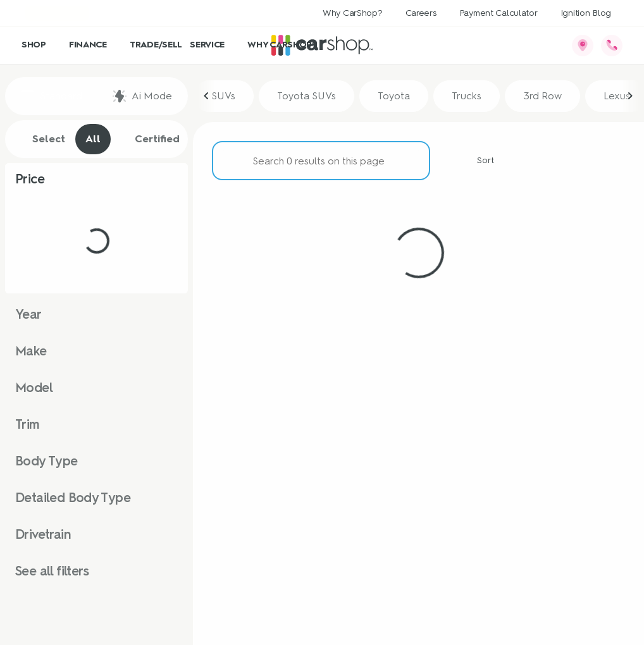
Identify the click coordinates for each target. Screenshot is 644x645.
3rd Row (542, 96)
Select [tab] (42, 139)
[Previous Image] (207, 96)
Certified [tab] (150, 139)
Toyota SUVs (307, 96)
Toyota (394, 96)
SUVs (223, 96)
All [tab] (93, 139)
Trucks (467, 96)
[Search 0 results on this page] (321, 161)
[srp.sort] (478, 161)
